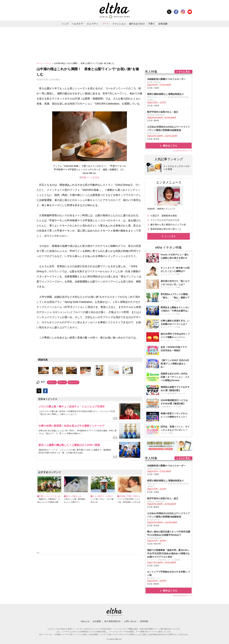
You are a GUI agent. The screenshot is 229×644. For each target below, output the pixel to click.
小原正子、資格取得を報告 (164, 216)
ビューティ (93, 24)
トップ (65, 24)
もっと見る (170, 236)
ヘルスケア (77, 24)
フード (105, 24)
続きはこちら (170, 146)
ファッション (119, 24)
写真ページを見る (90, 177)
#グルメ (52, 382)
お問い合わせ (130, 621)
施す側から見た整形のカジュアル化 (168, 225)
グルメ (48, 63)
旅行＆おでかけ (137, 24)
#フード (62, 382)
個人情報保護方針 (113, 621)
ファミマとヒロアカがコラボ (165, 220)
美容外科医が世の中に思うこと (166, 229)
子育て (152, 24)
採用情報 (144, 621)
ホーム (40, 63)
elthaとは (85, 621)
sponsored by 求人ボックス (183, 151)
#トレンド (73, 382)
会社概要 (97, 621)
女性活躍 (163, 24)
